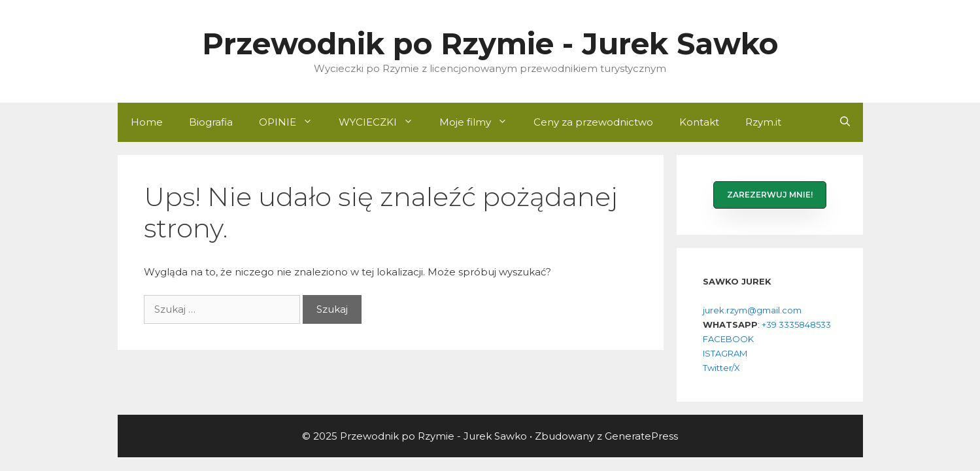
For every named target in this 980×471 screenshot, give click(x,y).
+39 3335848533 (796, 324)
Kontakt (699, 122)
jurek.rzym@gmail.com (752, 310)
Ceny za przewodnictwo (593, 122)
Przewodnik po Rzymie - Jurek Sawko (490, 44)
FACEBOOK (728, 339)
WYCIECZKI (382, 122)
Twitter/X (721, 368)
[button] (770, 195)
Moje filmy (480, 122)
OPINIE (292, 122)
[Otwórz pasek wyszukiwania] (845, 122)
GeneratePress (641, 436)
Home (147, 122)
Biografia (211, 122)
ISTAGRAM (725, 353)
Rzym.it (763, 122)
